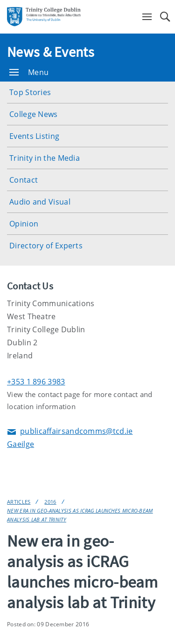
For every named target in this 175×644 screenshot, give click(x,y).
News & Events (51, 52)
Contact (24, 180)
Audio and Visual (40, 202)
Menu (29, 72)
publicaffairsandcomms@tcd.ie (70, 432)
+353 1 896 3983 (36, 382)
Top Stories (30, 92)
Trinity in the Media (45, 158)
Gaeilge (21, 444)
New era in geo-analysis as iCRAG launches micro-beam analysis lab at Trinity (80, 515)
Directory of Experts (46, 246)
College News (34, 114)
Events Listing (34, 136)
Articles (19, 502)
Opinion (24, 224)
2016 (50, 502)
